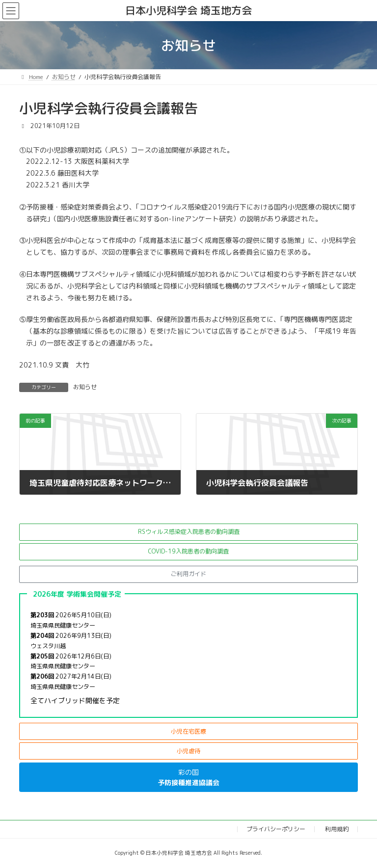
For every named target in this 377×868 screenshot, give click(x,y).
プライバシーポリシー (276, 829)
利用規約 (337, 829)
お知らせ (85, 387)
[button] (188, 532)
